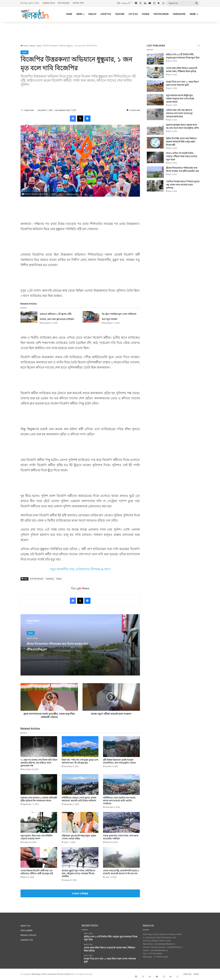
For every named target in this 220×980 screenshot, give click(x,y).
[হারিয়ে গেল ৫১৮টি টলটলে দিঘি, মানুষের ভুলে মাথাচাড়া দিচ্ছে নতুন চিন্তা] (155, 59)
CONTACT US (27, 940)
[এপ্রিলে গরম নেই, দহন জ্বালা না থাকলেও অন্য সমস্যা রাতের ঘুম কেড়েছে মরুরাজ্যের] (155, 114)
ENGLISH (187, 974)
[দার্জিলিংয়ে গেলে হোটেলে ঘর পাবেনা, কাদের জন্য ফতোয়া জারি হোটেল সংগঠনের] (121, 785)
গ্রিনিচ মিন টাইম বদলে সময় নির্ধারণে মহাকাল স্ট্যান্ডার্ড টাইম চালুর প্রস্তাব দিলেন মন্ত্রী (181, 142)
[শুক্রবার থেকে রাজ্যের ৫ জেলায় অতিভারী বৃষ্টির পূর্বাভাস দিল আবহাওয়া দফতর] (39, 785)
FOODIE (146, 14)
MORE (193, 14)
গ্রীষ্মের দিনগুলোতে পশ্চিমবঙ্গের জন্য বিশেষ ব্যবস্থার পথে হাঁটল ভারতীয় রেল (56, 649)
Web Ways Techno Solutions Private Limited (51, 974)
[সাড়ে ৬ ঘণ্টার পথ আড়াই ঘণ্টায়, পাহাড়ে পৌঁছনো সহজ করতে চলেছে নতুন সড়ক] (155, 157)
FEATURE (120, 14)
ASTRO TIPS (78, 3)
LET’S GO (133, 14)
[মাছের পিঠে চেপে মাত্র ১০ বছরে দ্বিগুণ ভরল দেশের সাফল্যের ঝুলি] (155, 86)
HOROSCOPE (179, 14)
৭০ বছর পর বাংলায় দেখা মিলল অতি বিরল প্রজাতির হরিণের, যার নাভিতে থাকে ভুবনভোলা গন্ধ (39, 763)
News (32, 46)
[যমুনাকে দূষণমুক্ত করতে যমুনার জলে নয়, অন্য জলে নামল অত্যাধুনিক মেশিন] (155, 129)
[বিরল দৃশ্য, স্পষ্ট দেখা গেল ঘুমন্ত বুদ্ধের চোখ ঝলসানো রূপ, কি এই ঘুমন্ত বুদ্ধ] (80, 747)
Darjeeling (50, 579)
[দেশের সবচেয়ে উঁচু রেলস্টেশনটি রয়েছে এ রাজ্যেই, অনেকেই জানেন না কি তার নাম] (121, 858)
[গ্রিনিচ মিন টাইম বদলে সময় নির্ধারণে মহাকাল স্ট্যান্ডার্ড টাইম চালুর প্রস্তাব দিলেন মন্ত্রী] (155, 143)
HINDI (196, 974)
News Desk (30, 110)
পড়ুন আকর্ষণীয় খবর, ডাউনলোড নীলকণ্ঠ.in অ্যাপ (80, 569)
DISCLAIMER (26, 931)
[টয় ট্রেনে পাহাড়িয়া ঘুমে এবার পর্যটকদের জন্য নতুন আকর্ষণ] (91, 317)
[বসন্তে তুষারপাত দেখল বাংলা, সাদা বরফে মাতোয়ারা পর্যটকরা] (121, 822)
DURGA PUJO (49, 3)
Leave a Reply (80, 893)
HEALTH (92, 14)
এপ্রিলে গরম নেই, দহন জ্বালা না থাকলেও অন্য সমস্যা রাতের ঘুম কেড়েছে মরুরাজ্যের (179, 113)
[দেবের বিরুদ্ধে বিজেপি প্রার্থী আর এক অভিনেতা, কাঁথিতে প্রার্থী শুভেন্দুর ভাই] (39, 858)
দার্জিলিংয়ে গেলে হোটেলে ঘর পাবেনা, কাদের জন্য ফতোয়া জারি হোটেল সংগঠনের (119, 801)
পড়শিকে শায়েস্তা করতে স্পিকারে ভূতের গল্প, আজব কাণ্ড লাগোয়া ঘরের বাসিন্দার (183, 185)
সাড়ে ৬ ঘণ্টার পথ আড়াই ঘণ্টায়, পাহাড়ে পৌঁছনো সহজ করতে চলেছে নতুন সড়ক (181, 156)
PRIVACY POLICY (28, 935)
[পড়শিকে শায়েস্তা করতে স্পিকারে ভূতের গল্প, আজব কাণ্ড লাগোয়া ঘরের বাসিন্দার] (155, 186)
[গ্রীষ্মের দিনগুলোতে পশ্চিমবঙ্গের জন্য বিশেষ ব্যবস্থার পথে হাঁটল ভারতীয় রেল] (155, 172)
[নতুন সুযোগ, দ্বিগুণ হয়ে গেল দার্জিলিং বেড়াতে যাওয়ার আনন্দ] (39, 822)
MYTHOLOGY (64, 3)
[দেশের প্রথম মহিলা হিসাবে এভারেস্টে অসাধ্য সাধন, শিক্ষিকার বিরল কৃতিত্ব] (155, 72)
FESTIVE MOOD (161, 14)
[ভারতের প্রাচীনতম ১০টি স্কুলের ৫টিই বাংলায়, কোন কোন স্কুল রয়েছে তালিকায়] (29, 317)
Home (24, 46)
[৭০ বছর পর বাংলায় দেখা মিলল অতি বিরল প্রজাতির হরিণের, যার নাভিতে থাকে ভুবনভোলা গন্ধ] (39, 747)
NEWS (79, 14)
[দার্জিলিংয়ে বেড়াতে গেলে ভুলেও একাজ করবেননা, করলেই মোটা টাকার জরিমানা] (80, 785)
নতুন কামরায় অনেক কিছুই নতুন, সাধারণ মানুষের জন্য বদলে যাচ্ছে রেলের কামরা (180, 99)
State (39, 46)
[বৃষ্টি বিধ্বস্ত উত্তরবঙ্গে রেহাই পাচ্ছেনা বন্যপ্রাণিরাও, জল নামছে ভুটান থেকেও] (121, 747)
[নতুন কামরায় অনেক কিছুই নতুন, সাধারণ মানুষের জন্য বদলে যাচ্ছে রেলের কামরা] (155, 100)
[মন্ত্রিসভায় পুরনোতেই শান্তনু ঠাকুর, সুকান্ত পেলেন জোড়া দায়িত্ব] (80, 822)
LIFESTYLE (106, 14)
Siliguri (59, 579)
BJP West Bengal (37, 579)
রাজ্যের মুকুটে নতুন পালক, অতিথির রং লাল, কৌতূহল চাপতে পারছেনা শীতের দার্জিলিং (78, 874)
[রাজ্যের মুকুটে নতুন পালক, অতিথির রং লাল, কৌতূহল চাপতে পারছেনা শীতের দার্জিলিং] (80, 858)
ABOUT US (25, 926)
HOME (69, 14)
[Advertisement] (110, 32)
